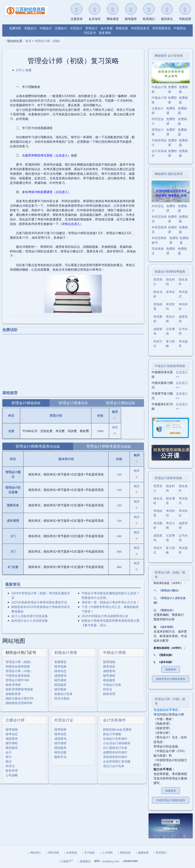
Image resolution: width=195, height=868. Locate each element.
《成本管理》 (167, 627)
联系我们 (160, 852)
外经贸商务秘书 (159, 240)
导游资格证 (158, 251)
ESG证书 (90, 33)
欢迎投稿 (71, 852)
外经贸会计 (158, 121)
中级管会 (180, 28)
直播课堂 (60, 662)
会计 (9, 752)
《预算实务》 (167, 610)
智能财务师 (13, 694)
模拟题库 (60, 685)
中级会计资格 (114, 652)
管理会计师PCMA (17, 680)
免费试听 (15, 28)
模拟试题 (60, 752)
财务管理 (109, 694)
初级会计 (30, 28)
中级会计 (46, 28)
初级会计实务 (63, 694)
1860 (100, 431)
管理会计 (91, 28)
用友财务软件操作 (115, 757)
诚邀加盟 (142, 852)
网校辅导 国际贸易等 (169, 174)
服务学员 (60, 757)
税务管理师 (13, 685)
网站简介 (35, 852)
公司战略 (12, 775)
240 (119, 536)
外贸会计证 (64, 720)
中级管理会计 (159, 143)
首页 (28, 41)
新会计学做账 (112, 734)
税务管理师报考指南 (19, 689)
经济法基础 (62, 698)
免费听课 (173, 89)
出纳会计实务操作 (115, 739)
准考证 (170, 292)
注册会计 (61, 28)
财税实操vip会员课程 (117, 729)
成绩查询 (60, 676)
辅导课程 (60, 680)
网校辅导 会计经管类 (169, 56)
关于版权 (89, 852)
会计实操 (107, 28)
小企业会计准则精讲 (117, 743)
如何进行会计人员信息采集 (30, 621)
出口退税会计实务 (115, 748)
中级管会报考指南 (18, 676)
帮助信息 (124, 852)
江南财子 (66, 861)
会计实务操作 (114, 720)
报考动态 (60, 671)
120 (119, 474)
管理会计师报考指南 (168, 478)
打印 (19, 70)
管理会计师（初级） (49, 41)
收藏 (28, 70)
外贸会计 (76, 28)
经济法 (108, 689)
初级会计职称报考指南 (170, 271)
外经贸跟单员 (161, 28)
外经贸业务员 (140, 28)
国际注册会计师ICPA (20, 698)
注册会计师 (15, 720)
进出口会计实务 (114, 766)
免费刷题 (183, 89)
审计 (9, 757)
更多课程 (105, 33)
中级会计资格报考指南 (170, 366)
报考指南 (60, 666)
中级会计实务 (112, 685)
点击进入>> (182, 374)
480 (119, 567)
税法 (9, 761)
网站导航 (53, 852)
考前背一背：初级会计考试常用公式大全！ (110, 602)
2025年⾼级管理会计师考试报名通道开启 (39, 602)
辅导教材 (60, 689)
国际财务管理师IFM (19, 703)
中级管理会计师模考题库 (171, 800)
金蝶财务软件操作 (115, 752)
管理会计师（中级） (19, 671)
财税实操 (122, 28)
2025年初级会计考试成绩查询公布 (105, 616)
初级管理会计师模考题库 (171, 679)
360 (119, 551)
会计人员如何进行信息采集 (30, 616)
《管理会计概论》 (169, 590)
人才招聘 (106, 852)
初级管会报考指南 (18, 666)
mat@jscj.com (111, 861)
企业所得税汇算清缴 (117, 761)
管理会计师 (158, 132)
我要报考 (171, 669)
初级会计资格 (66, 652)
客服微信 (84, 861)
